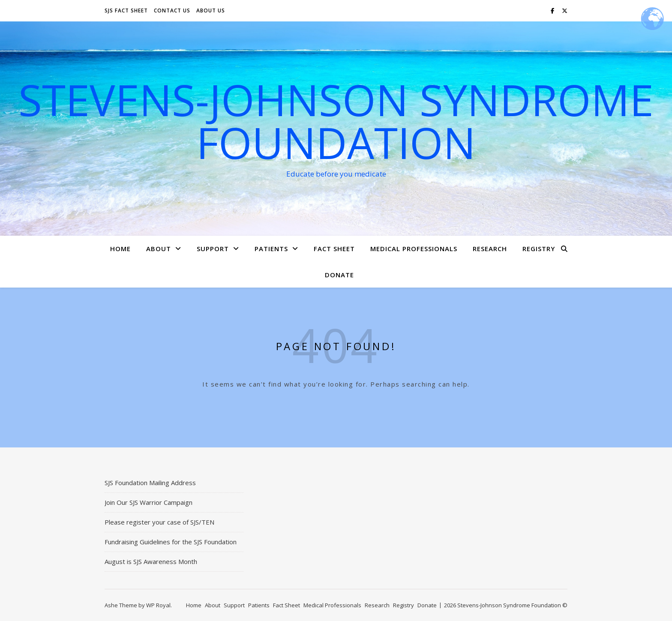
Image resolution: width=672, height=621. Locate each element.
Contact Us (172, 10)
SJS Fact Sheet (126, 10)
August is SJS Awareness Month (151, 561)
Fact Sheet (334, 249)
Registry (539, 249)
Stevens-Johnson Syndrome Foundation (336, 121)
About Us (211, 10)
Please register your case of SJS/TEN (159, 522)
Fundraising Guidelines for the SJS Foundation (171, 542)
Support (213, 249)
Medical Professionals (414, 249)
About (159, 249)
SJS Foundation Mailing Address (150, 483)
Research (490, 249)
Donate (339, 275)
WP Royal (158, 605)
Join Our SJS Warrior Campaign (148, 502)
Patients (271, 249)
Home (120, 249)
